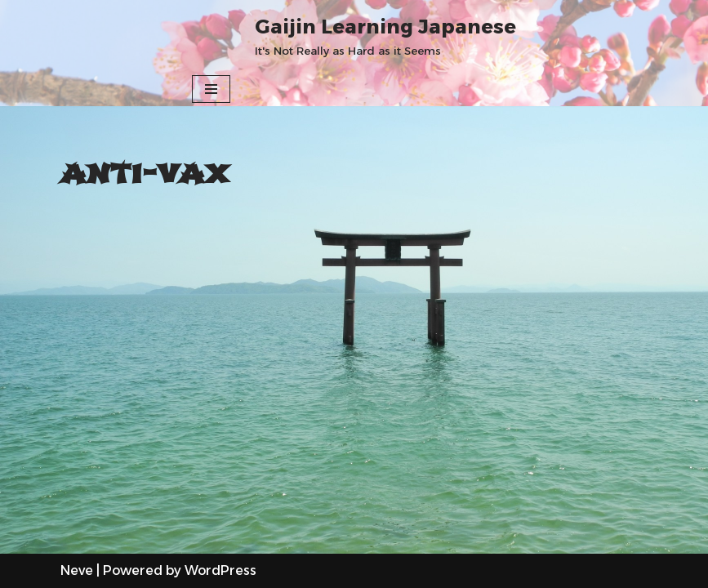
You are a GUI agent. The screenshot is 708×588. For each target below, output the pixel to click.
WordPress (220, 570)
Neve (77, 570)
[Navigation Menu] (211, 89)
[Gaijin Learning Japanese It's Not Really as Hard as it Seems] (385, 36)
